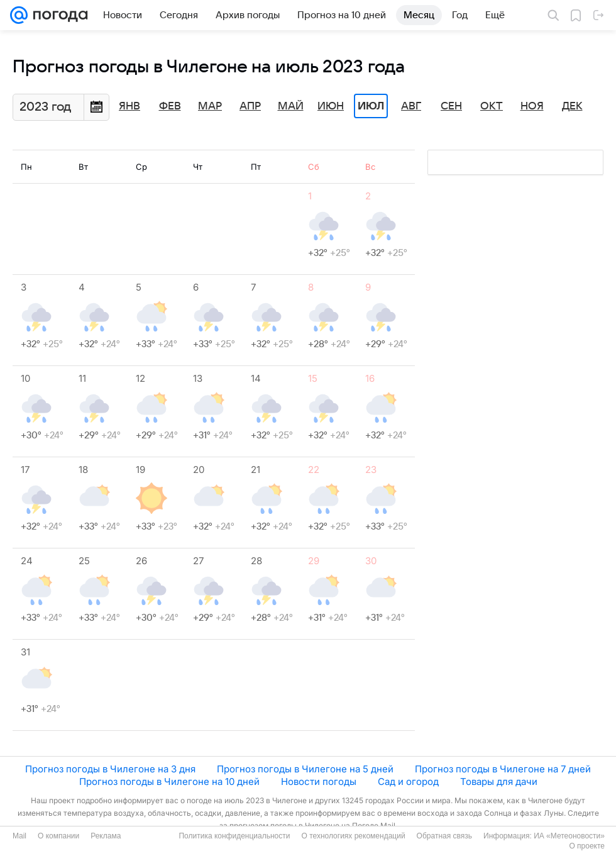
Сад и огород (408, 781)
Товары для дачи (499, 781)
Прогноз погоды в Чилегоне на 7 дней (503, 769)
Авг (411, 106)
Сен (451, 106)
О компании (58, 836)
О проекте (587, 846)
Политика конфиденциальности (234, 836)
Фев (170, 106)
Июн (331, 106)
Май (291, 106)
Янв (129, 106)
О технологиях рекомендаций (353, 836)
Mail (19, 836)
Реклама (106, 836)
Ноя (532, 106)
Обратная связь (444, 836)
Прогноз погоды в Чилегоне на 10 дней (169, 781)
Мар (210, 106)
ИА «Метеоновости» (569, 836)
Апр (250, 106)
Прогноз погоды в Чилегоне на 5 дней (305, 769)
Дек (572, 106)
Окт (492, 106)
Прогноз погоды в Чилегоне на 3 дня (110, 769)
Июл (371, 106)
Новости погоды (319, 781)
